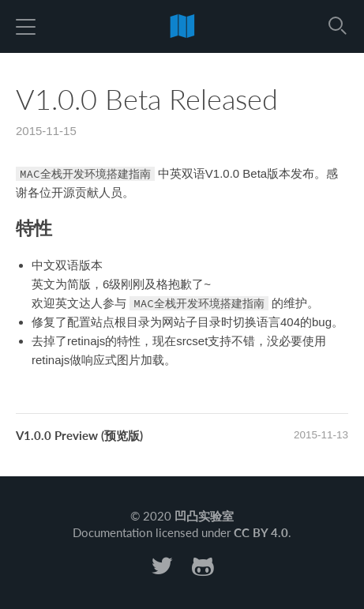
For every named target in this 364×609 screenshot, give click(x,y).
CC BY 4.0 (261, 532)
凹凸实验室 (204, 516)
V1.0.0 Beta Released (147, 99)
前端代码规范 (182, 26)
